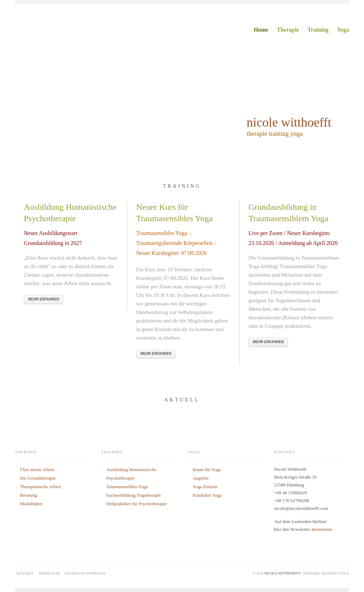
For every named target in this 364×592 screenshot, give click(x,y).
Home (261, 30)
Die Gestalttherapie (38, 478)
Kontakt (25, 573)
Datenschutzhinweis (85, 573)
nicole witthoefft (289, 122)
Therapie (288, 30)
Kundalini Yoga (207, 495)
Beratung (28, 495)
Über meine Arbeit (37, 470)
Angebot (201, 478)
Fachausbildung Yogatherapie (134, 495)
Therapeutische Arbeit (40, 487)
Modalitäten (31, 504)
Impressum (49, 573)
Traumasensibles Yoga (127, 487)
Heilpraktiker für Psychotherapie (136, 504)
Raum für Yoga (207, 470)
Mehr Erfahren (44, 299)
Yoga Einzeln (205, 487)
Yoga (343, 30)
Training (318, 30)
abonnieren (322, 529)
